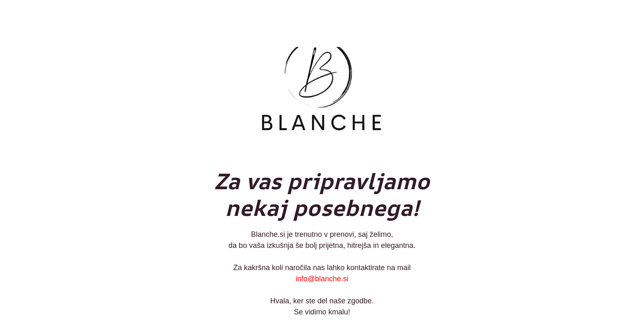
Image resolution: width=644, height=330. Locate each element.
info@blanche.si (322, 279)
